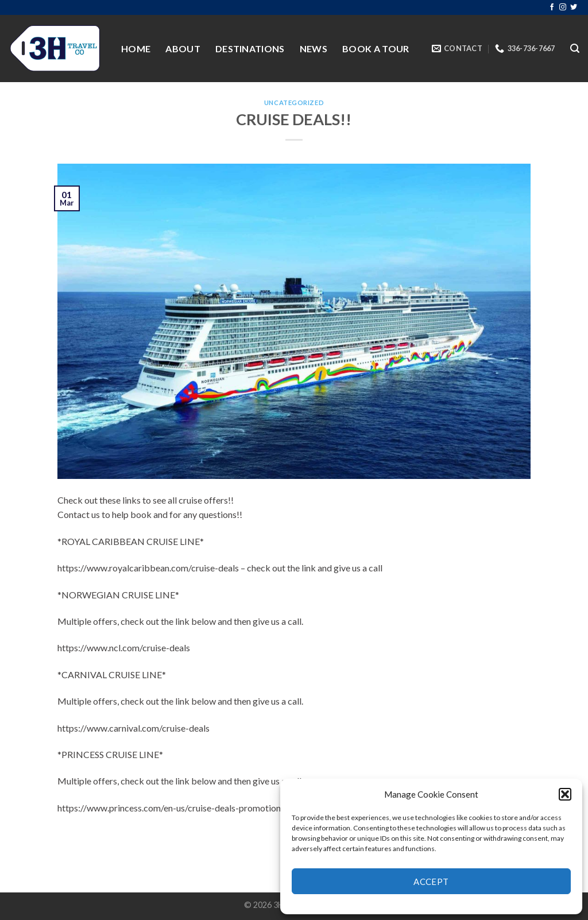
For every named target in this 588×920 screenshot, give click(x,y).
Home (136, 49)
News (314, 49)
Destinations (250, 49)
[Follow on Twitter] (574, 7)
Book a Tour (376, 49)
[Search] (575, 49)
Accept (431, 882)
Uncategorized (294, 103)
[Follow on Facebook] (552, 7)
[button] (565, 794)
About (183, 49)
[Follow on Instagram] (563, 7)
